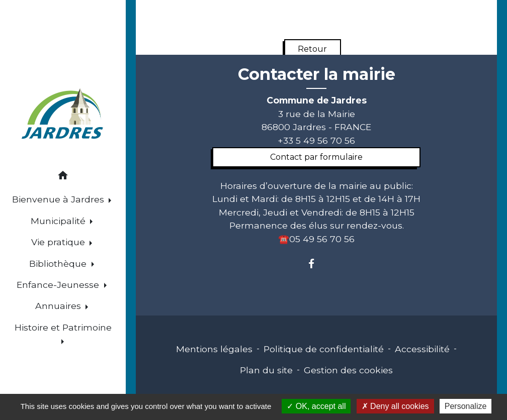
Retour (312, 49)
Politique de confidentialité (324, 349)
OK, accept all (316, 406)
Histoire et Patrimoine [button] (63, 327)
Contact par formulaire (316, 157)
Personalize (466, 406)
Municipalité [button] (59, 221)
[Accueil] (63, 115)
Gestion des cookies (348, 370)
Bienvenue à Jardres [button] (59, 199)
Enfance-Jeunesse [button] (59, 285)
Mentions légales (214, 349)
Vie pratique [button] (59, 242)
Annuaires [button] (59, 306)
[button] (63, 177)
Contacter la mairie (317, 74)
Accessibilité (422, 349)
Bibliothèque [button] (59, 264)
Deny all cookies (395, 406)
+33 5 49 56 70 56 (316, 140)
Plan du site (266, 370)
